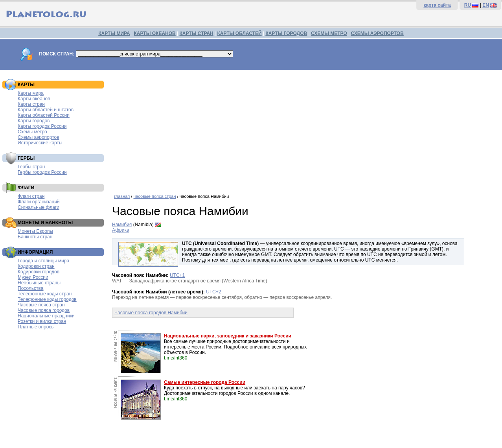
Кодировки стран (36, 266)
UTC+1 (177, 275)
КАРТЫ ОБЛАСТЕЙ (240, 33)
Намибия (122, 225)
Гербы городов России (42, 172)
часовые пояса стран (154, 196)
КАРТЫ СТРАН (197, 33)
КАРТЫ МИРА (114, 33)
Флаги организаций (39, 202)
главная (122, 196)
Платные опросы (36, 327)
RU (468, 5)
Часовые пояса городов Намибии (151, 313)
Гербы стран (31, 167)
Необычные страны (39, 283)
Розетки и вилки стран (42, 321)
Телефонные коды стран (45, 294)
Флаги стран (31, 196)
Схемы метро (32, 132)
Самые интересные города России (205, 382)
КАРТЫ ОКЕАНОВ (154, 33)
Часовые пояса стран (41, 305)
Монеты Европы (35, 231)
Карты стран (31, 104)
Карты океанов (34, 99)
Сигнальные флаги (39, 207)
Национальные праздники (46, 316)
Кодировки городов (39, 272)
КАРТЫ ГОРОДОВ (286, 33)
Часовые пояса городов (44, 310)
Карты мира (31, 93)
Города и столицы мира (43, 261)
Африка (121, 230)
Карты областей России (44, 115)
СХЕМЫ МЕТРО (329, 33)
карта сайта (437, 5)
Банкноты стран (35, 237)
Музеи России (33, 277)
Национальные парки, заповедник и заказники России (228, 336)
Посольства (31, 288)
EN (486, 5)
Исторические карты (40, 143)
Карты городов (34, 121)
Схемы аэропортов (39, 137)
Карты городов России (42, 126)
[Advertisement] (305, 129)
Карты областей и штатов (46, 110)
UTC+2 (213, 292)
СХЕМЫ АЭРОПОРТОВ (377, 33)
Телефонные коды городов (47, 299)
